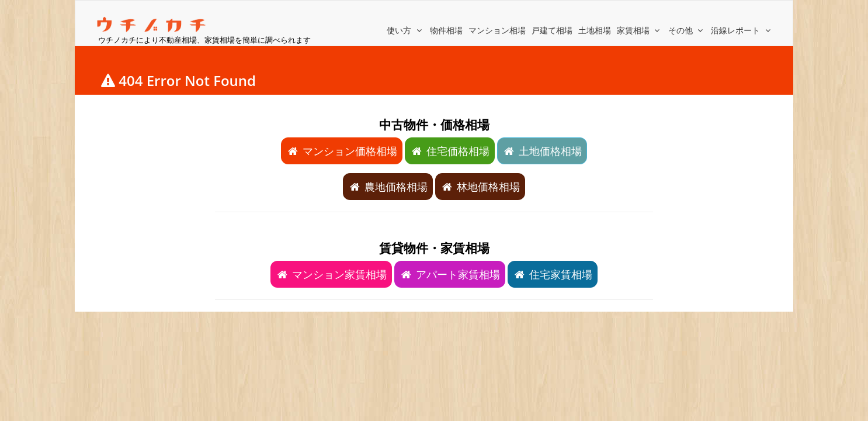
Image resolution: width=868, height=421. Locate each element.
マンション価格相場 (342, 151)
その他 (687, 30)
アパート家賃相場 (450, 274)
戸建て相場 (552, 30)
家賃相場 (640, 30)
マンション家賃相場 (331, 274)
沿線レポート (742, 30)
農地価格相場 (388, 187)
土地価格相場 (542, 151)
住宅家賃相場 (553, 274)
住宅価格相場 (450, 151)
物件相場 (446, 30)
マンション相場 (497, 30)
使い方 (405, 30)
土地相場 (595, 30)
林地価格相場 (480, 187)
